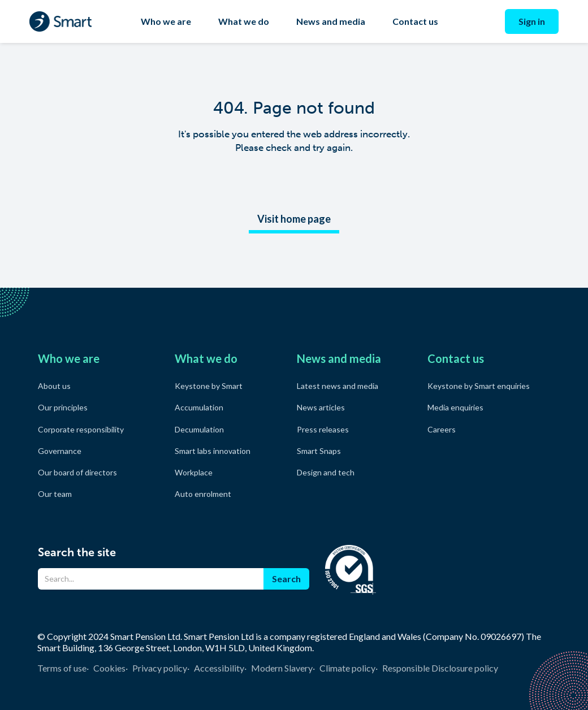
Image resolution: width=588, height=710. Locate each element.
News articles (321, 407)
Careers (442, 429)
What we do (244, 21)
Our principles (63, 407)
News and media (331, 21)
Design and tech (326, 472)
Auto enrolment (203, 494)
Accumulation (199, 407)
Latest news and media (338, 386)
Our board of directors (77, 472)
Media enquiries (455, 407)
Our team (55, 494)
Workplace (194, 472)
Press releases (323, 429)
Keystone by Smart (209, 386)
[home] (60, 21)
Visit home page (294, 219)
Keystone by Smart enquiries (479, 386)
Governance (60, 451)
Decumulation (199, 429)
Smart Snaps (319, 451)
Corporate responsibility (81, 429)
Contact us (415, 21)
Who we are (166, 21)
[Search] (151, 579)
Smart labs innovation (213, 451)
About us (54, 386)
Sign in (532, 21)
